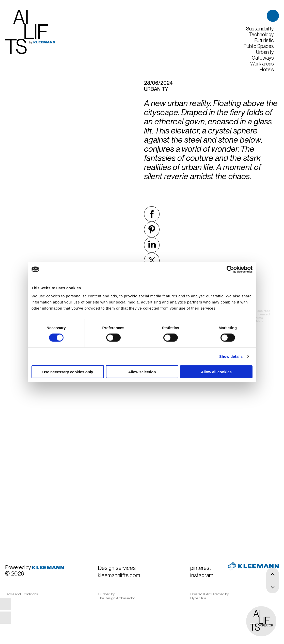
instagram (11, 618)
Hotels (267, 70)
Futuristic (264, 40)
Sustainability (260, 29)
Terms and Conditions (21, 594)
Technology (261, 35)
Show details (231, 356)
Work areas (262, 64)
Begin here (218, 470)
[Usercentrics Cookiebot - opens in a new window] (230, 269)
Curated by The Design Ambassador (116, 596)
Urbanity (265, 52)
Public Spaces (259, 46)
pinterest (11, 604)
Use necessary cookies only (68, 372)
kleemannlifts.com (119, 575)
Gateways (263, 58)
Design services (117, 568)
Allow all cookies (216, 372)
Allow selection (142, 372)
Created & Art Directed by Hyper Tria (210, 596)
